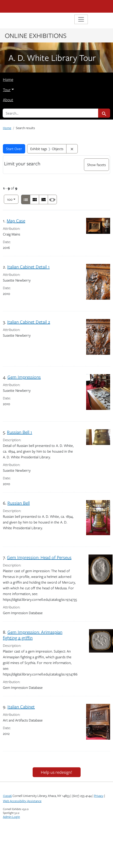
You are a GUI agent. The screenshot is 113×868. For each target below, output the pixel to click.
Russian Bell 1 (20, 432)
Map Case (16, 221)
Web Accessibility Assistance (22, 801)
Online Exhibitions (36, 35)
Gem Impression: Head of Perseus (39, 557)
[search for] (51, 113)
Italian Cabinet (21, 707)
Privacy (99, 796)
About (8, 100)
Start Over (14, 149)
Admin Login (11, 817)
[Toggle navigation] (81, 19)
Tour (7, 90)
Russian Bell (19, 503)
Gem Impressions (24, 377)
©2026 (7, 796)
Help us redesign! (56, 772)
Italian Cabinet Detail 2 (29, 322)
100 (13, 199)
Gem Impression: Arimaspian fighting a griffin (33, 635)
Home (8, 79)
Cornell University (27, 6)
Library (17, 20)
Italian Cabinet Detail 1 (28, 267)
